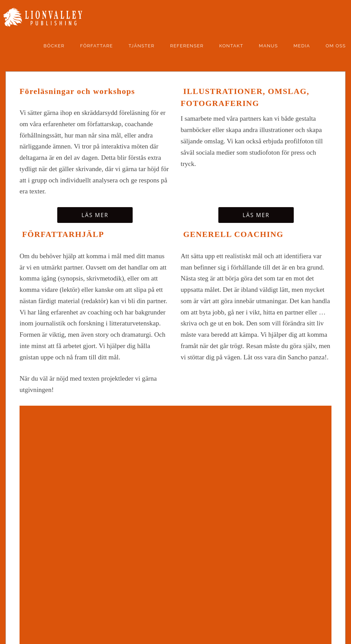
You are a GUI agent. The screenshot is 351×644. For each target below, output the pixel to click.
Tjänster (142, 46)
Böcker (54, 46)
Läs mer (95, 215)
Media (302, 46)
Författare (97, 46)
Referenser (187, 46)
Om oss (336, 46)
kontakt (231, 46)
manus (268, 46)
